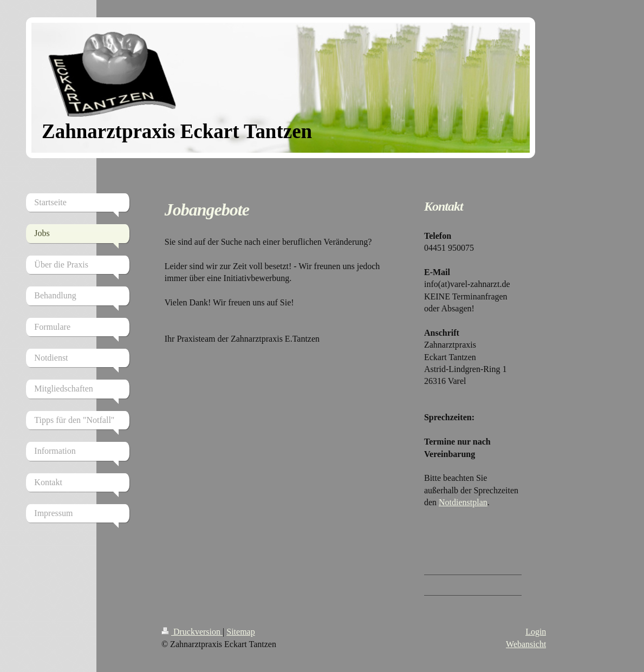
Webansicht (526, 644)
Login (536, 632)
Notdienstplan (463, 502)
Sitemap (240, 632)
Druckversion (192, 632)
